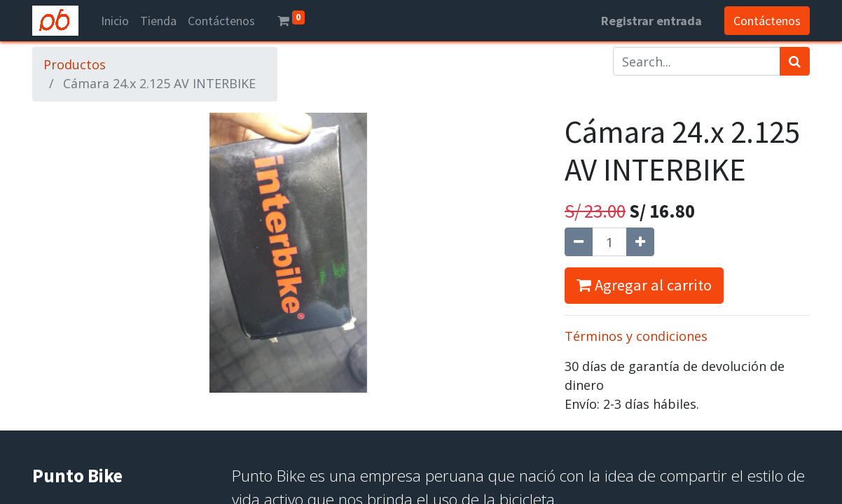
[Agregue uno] (640, 242)
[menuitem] (115, 21)
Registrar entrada (651, 21)
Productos (75, 64)
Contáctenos (767, 21)
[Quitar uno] (579, 242)
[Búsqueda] (795, 61)
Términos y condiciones (636, 336)
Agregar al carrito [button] (644, 285)
